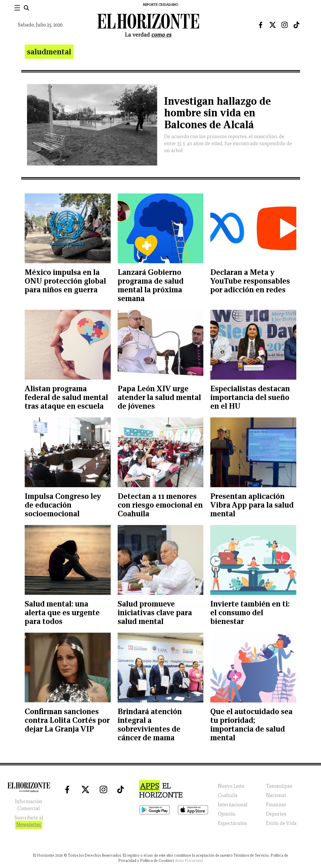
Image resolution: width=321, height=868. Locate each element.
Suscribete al (29, 822)
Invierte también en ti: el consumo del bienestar (250, 612)
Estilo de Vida (281, 823)
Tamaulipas (279, 786)
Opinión (227, 814)
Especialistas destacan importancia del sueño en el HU (250, 397)
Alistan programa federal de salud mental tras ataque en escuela (66, 397)
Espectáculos (232, 823)
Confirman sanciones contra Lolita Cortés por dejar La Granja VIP (67, 720)
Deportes (276, 814)
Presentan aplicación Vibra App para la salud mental (252, 505)
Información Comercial (29, 805)
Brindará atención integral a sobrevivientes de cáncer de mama (150, 724)
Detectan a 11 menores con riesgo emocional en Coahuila (160, 505)
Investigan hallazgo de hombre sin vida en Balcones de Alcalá (217, 113)
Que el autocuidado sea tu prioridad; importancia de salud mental (251, 724)
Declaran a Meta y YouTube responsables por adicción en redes (250, 281)
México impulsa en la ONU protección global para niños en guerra (65, 281)
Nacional (276, 795)
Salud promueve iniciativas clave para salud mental (155, 612)
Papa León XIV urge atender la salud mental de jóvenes (159, 397)
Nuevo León (231, 786)
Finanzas (276, 805)
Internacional (233, 805)
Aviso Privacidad (189, 861)
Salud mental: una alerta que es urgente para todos (62, 612)
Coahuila (228, 795)
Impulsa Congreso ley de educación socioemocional (63, 505)
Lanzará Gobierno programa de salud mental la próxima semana (151, 285)
